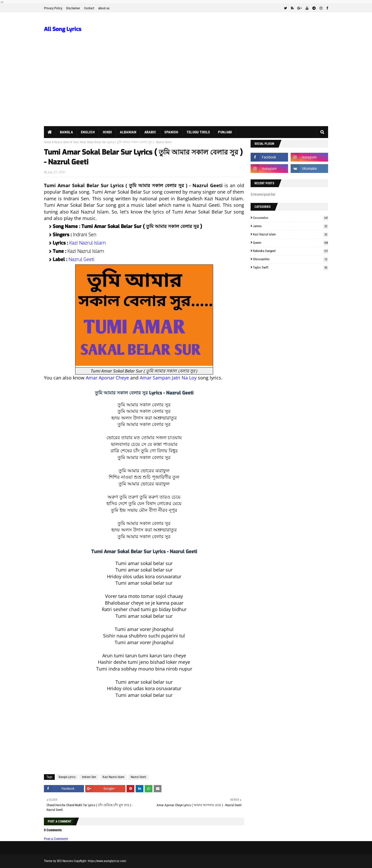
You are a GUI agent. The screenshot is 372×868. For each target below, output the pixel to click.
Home (48, 142)
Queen (290, 243)
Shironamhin (290, 259)
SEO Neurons (65, 861)
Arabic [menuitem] (150, 132)
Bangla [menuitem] (66, 132)
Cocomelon (290, 218)
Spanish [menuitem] (171, 132)
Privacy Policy (53, 8)
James (290, 226)
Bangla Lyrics (67, 777)
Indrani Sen (89, 777)
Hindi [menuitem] (107, 132)
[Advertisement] (186, 87)
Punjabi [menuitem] (225, 132)
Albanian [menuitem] (128, 132)
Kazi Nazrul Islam (87, 243)
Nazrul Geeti (62, 142)
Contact (89, 8)
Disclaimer (73, 8)
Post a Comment (56, 839)
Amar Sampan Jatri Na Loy (168, 378)
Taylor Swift (290, 267)
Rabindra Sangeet (290, 251)
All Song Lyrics (63, 29)
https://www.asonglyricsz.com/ (107, 861)
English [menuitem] (88, 132)
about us (104, 8)
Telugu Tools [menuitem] (198, 132)
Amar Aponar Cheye (107, 378)
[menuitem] (50, 132)
